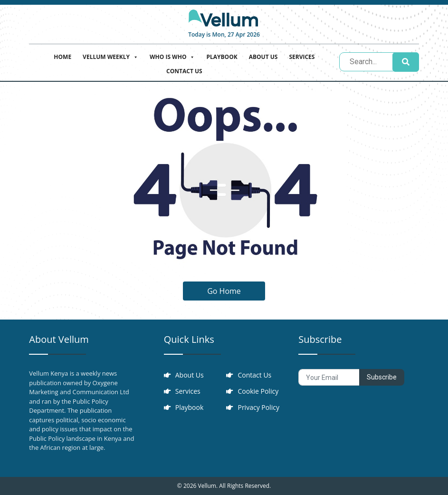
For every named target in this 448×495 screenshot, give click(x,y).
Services (302, 57)
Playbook (222, 57)
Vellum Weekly (110, 56)
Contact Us (184, 71)
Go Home (224, 291)
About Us (263, 57)
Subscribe (382, 377)
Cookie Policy (258, 391)
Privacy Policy (258, 407)
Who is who (172, 56)
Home (62, 57)
